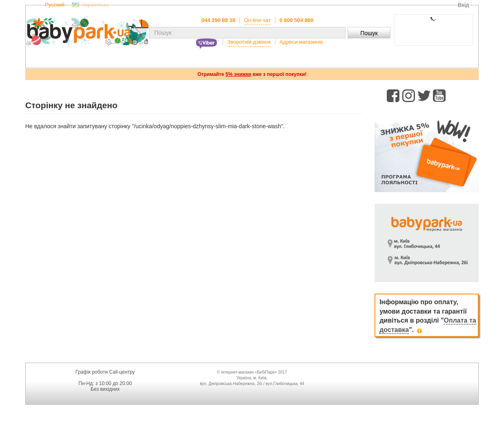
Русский (55, 5)
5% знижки (238, 74)
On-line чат (258, 20)
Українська (95, 5)
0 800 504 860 (296, 20)
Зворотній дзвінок (249, 42)
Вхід (463, 5)
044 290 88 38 (218, 20)
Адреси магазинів (301, 42)
